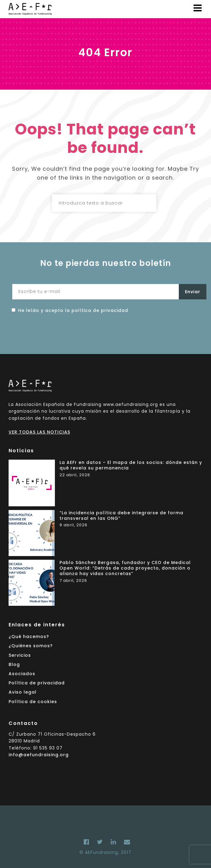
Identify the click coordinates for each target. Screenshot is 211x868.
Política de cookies (33, 702)
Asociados (22, 674)
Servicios (20, 655)
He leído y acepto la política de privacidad (73, 310)
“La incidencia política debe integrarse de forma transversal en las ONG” (121, 516)
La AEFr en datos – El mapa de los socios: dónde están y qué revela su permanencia (131, 465)
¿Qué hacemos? (29, 636)
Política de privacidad (37, 683)
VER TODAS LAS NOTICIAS (39, 432)
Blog (14, 664)
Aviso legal (23, 692)
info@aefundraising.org (39, 755)
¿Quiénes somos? (31, 646)
